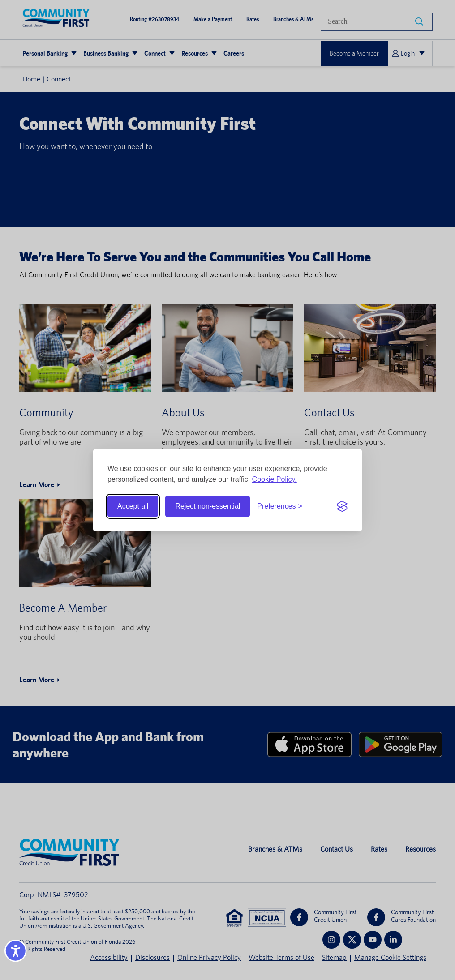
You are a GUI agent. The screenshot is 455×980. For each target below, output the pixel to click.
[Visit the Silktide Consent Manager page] (342, 506)
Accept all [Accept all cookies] (133, 506)
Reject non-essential (208, 506)
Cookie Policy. (275, 479)
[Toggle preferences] (280, 506)
